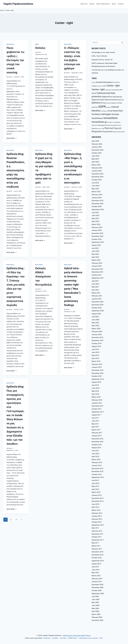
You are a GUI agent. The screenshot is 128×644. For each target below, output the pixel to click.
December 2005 (97, 620)
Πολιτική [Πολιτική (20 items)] (109, 128)
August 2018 (96, 382)
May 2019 (95, 355)
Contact (121, 4)
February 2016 (97, 462)
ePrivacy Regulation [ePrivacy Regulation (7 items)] (112, 103)
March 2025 (96, 165)
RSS (101, 638)
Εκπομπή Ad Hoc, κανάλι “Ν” (102, 60)
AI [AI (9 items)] (114, 82)
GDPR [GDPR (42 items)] (102, 107)
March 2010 (96, 576)
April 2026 (95, 141)
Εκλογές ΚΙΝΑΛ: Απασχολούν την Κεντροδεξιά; (44, 276)
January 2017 (97, 436)
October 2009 (97, 590)
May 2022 (95, 254)
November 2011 (98, 534)
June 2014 (96, 504)
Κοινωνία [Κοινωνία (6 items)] (100, 129)
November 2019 (98, 340)
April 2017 (95, 427)
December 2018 (97, 370)
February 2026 (97, 144)
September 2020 (98, 311)
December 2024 (97, 174)
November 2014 (98, 501)
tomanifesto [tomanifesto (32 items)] (111, 118)
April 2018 (95, 394)
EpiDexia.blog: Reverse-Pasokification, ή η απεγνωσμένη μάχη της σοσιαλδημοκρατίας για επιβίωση (16, 170)
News (114, 4)
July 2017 (95, 418)
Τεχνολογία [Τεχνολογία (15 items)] (107, 131)
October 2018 (97, 376)
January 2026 (97, 147)
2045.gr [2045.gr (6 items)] (93, 82)
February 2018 (97, 400)
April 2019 (95, 358)
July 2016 (95, 451)
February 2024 (97, 195)
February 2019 (97, 364)
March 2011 (96, 546)
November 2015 (98, 471)
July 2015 (95, 480)
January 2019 (97, 367)
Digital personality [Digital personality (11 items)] (98, 100)
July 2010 (95, 567)
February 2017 (97, 433)
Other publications (103, 4)
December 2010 (97, 552)
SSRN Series (73, 638)
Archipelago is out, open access (103, 52)
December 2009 (97, 585)
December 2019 (97, 337)
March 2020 (96, 329)
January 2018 (97, 403)
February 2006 (97, 617)
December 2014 (97, 498)
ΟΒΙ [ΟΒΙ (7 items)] (103, 129)
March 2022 (96, 260)
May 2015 (95, 486)
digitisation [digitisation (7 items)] (121, 100)
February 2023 (97, 227)
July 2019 (95, 349)
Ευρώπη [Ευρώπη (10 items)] (94, 128)
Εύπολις (40, 48)
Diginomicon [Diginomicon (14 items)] (107, 97)
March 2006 (96, 614)
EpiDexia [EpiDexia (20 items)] (96, 103)
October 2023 (97, 206)
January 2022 (97, 266)
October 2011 (97, 537)
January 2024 (97, 198)
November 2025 (98, 150)
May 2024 (95, 189)
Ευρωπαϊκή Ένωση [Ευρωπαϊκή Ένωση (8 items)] (116, 125)
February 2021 (97, 296)
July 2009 (95, 596)
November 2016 (98, 442)
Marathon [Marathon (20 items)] (96, 111)
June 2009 (96, 599)
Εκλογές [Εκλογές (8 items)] (94, 125)
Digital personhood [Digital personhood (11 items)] (111, 100)
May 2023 (95, 218)
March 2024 (96, 192)
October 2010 (97, 558)
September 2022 (98, 242)
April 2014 (95, 507)
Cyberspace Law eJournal (88, 638)
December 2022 (97, 233)
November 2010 (98, 555)
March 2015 (96, 492)
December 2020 (97, 302)
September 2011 (98, 540)
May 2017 (95, 424)
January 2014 (97, 516)
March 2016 (96, 460)
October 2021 (97, 275)
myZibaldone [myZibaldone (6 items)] (104, 111)
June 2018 (96, 388)
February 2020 (97, 331)
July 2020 (95, 317)
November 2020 (98, 305)
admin (10, 77)
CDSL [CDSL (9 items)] (104, 86)
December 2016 (97, 439)
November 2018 (98, 373)
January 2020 (97, 335)
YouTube (63, 638)
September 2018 (98, 379)
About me (84, 4)
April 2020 (95, 326)
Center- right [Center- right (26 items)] (113, 86)
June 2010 (96, 570)
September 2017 (98, 412)
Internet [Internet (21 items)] (115, 107)
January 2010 (97, 582)
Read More (12, 138)
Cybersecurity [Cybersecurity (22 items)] (103, 93)
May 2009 (95, 602)
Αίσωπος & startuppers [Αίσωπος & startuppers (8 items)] (114, 122)
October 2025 (97, 153)
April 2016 (95, 457)
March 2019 (96, 361)
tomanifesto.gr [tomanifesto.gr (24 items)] (99, 122)
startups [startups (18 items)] (115, 114)
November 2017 (98, 406)
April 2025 (95, 162)
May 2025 (95, 159)
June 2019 (96, 352)
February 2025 (97, 168)
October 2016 (97, 445)
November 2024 (98, 177)
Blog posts (10, 44)
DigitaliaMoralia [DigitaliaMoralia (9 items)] (117, 97)
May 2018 (95, 391)
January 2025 (97, 171)
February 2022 (97, 263)
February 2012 (97, 531)
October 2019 (97, 343)
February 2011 (97, 549)
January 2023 (97, 230)
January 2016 (97, 465)
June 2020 (96, 320)
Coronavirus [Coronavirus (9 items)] (116, 90)
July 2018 (95, 385)
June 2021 (96, 284)
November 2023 (98, 204)
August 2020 (96, 314)
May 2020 (95, 323)
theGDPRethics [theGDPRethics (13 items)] (97, 118)
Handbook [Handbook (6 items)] (109, 107)
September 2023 (98, 209)
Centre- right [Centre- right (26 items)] (98, 89)
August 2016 (96, 448)
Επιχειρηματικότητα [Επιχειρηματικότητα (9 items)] (103, 125)
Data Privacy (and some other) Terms (77, 635)
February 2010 (97, 579)
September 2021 (98, 278)
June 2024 (96, 186)
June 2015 (96, 483)
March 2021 (96, 293)
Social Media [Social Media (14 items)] (113, 111)
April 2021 (95, 290)
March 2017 (96, 430)
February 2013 (97, 519)
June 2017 (96, 421)
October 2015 (97, 474)
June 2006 (96, 605)
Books (92, 4)
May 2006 (95, 608)
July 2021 (95, 281)
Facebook (47, 638)
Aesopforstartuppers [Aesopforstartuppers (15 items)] (104, 82)
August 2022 (96, 245)
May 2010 (95, 573)
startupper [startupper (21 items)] (106, 114)
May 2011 (95, 543)
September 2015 (98, 477)
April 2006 (95, 611)
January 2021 (97, 299)
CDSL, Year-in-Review (99, 56)
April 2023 (95, 221)
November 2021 (98, 272)
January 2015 (97, 495)
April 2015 (95, 489)
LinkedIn (55, 638)
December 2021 (97, 269)
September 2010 (98, 561)
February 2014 (97, 513)
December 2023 (97, 201)
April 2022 (95, 257)
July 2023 (95, 212)
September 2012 (98, 525)
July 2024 (95, 183)
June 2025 (96, 156)
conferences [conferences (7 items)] (108, 90)
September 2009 (98, 594)
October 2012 (97, 522)
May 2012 (95, 528)
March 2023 (96, 224)
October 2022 (97, 239)
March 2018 (96, 397)
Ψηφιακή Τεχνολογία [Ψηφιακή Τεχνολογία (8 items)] (119, 132)
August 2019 (96, 346)
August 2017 (96, 415)
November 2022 (98, 236)
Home (2, 10)
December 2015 (97, 468)
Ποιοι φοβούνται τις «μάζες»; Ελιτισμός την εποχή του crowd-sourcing (15, 60)
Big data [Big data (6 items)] (100, 86)
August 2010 (96, 564)
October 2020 (97, 308)
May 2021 (95, 287)
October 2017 (97, 409)
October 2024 (97, 180)
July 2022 (95, 248)
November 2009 (98, 587)
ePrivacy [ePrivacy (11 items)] (103, 103)
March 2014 (96, 510)
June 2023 (96, 215)
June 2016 (96, 454)
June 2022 (96, 251)
